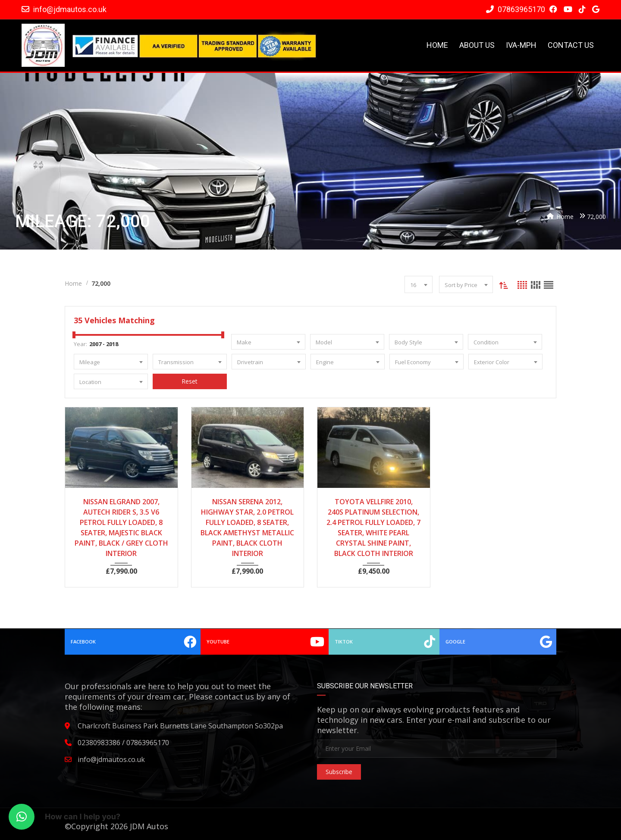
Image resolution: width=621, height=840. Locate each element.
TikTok (383, 642)
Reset (190, 381)
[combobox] (418, 284)
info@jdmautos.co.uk (70, 9)
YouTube (265, 642)
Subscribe (339, 772)
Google (497, 642)
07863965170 (516, 9)
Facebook (134, 642)
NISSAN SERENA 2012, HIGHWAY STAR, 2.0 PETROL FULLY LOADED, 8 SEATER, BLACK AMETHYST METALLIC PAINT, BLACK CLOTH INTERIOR (247, 528)
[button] (22, 817)
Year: (80, 344)
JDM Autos (149, 826)
